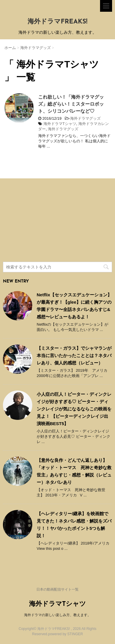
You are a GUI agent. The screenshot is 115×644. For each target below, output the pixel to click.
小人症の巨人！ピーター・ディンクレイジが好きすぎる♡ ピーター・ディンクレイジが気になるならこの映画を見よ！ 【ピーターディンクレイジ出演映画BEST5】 (74, 409)
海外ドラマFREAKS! (58, 22)
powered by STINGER (66, 634)
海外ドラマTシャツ (60, 124)
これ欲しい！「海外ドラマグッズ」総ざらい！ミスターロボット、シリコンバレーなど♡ (71, 104)
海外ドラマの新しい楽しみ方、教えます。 (58, 615)
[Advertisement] (47, 221)
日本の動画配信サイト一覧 (58, 589)
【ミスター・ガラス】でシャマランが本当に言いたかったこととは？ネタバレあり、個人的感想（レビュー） (74, 355)
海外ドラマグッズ (85, 118)
